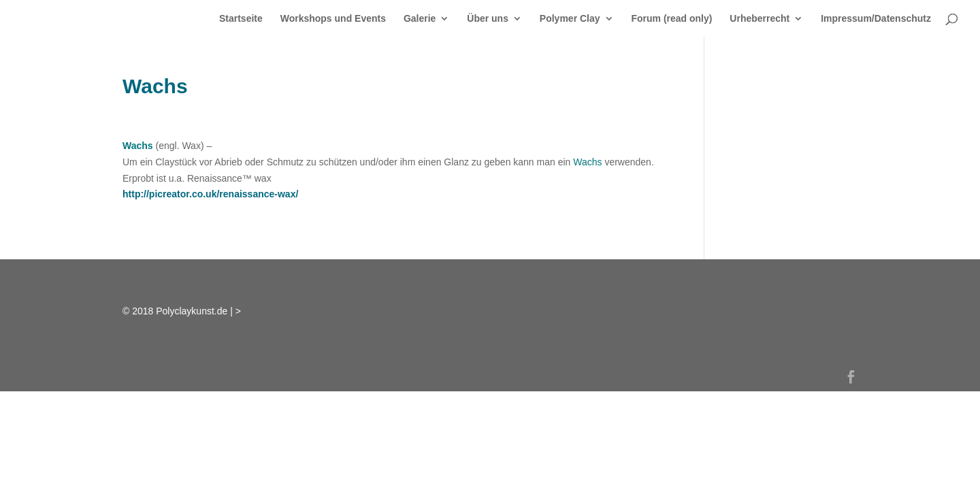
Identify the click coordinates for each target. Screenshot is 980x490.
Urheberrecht (759, 19)
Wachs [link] (138, 146)
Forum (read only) (671, 19)
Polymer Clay (570, 19)
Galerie (420, 19)
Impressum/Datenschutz (876, 19)
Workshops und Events (333, 19)
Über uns (488, 19)
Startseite (241, 19)
